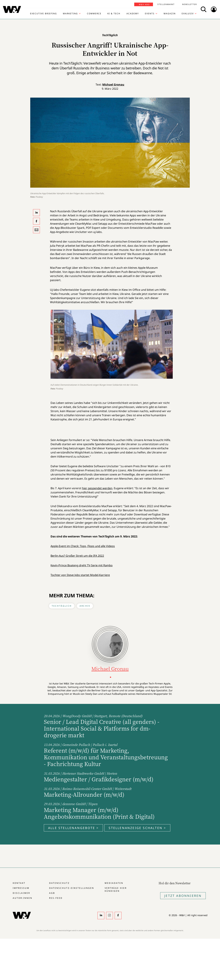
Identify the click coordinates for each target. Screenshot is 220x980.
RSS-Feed (56, 898)
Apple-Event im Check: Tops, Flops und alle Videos (83, 546)
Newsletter (189, 4)
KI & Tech (114, 14)
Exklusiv (188, 14)
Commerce (94, 14)
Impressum (21, 888)
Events (150, 14)
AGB (52, 893)
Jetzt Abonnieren (183, 896)
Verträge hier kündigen (116, 889)
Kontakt (19, 883)
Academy (133, 14)
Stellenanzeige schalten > (137, 828)
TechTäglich (62, 606)
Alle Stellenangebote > (73, 828)
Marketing (70, 14)
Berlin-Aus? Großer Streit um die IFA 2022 (77, 556)
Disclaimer (21, 893)
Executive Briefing (43, 14)
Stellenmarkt (166, 4)
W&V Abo (144, 4)
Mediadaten (114, 883)
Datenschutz (59, 883)
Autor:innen (23, 898)
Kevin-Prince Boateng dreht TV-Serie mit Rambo (82, 565)
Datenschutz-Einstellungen (72, 888)
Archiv (85, 606)
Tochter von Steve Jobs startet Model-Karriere (80, 575)
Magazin (170, 14)
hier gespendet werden (97, 488)
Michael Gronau (113, 85)
